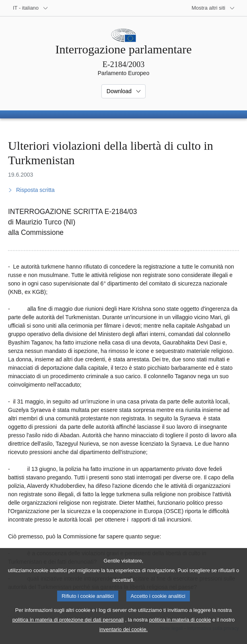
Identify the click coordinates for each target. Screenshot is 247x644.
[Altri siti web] (213, 8)
